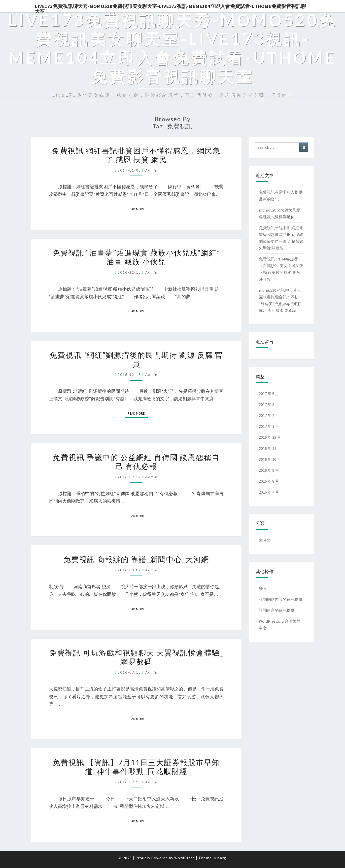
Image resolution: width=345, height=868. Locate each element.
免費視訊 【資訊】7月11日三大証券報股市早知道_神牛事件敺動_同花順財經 (136, 767)
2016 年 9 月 (269, 470)
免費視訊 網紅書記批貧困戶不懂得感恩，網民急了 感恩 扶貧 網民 (136, 155)
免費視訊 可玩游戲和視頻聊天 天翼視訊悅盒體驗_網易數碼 (136, 657)
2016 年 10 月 (270, 459)
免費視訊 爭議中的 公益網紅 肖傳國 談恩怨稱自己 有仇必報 (136, 462)
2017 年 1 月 (269, 426)
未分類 (265, 540)
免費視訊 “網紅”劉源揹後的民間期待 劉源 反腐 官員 (136, 359)
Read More (138, 209)
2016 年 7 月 (269, 492)
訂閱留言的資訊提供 (277, 610)
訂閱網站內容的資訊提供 (281, 599)
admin (151, 170)
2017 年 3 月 (269, 404)
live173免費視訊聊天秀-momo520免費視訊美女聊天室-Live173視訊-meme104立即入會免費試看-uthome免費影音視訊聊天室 (170, 8)
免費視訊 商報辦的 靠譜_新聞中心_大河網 (136, 559)
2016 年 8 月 (269, 481)
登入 (263, 588)
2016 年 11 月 (270, 448)
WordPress (185, 858)
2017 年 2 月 (269, 415)
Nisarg (220, 858)
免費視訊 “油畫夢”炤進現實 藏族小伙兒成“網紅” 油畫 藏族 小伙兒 (136, 257)
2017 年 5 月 (269, 394)
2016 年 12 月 (270, 437)
